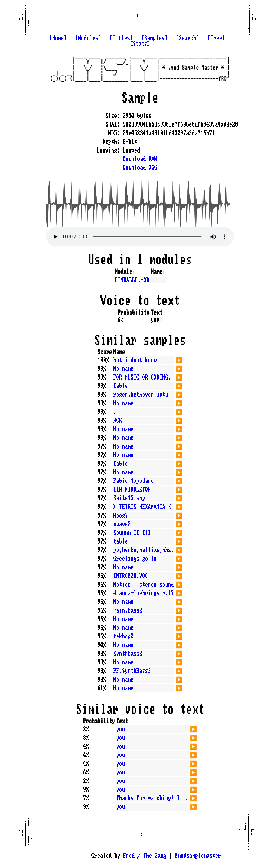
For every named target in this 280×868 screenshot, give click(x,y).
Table (121, 386)
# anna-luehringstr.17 (144, 593)
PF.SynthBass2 (132, 671)
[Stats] (140, 44)
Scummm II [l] (132, 533)
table (121, 541)
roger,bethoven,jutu (141, 395)
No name (123, 369)
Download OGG (140, 168)
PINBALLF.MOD (132, 280)
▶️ (179, 359)
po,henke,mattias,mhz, (144, 550)
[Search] (188, 38)
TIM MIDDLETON (132, 490)
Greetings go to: (136, 559)
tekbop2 (123, 636)
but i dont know (135, 360)
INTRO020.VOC (131, 576)
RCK (118, 421)
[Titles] (121, 38)
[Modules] (88, 38)
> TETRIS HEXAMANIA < (142, 507)
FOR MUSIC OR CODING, (142, 377)
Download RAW (140, 159)
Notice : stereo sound (144, 585)
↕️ (134, 272)
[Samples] (154, 38)
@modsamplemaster (198, 856)
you (121, 729)
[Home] (58, 38)
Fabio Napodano (134, 481)
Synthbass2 (128, 654)
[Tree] (216, 38)
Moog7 (121, 515)
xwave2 (122, 524)
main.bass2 (128, 610)
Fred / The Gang (145, 856)
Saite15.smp (129, 498)
